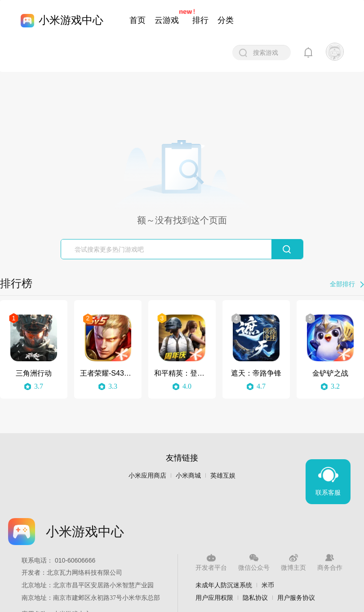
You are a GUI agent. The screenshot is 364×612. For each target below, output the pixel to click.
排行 (200, 20)
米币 (268, 585)
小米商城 (188, 476)
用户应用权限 (214, 598)
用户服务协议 (296, 598)
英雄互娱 (223, 476)
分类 (226, 20)
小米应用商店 (147, 476)
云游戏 (167, 20)
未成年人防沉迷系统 (224, 585)
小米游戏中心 (71, 20)
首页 (138, 20)
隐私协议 (255, 598)
